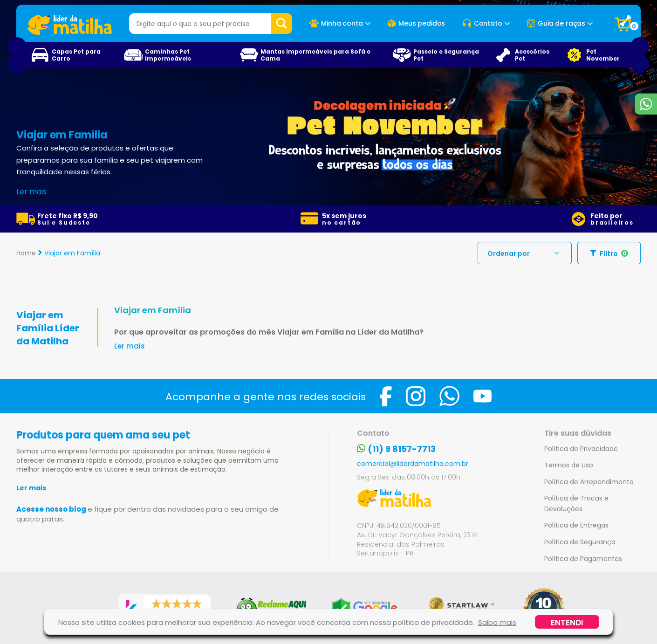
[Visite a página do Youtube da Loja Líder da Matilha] (482, 396)
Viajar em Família (72, 253)
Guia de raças (560, 23)
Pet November (603, 55)
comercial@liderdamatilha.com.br (413, 463)
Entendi (567, 622)
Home (26, 253)
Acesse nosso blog (147, 514)
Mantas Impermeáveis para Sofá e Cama (315, 55)
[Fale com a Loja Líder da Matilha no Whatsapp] (449, 396)
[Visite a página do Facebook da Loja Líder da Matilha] (386, 396)
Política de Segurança (580, 542)
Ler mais (31, 488)
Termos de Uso (569, 465)
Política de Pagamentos (583, 558)
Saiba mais (497, 622)
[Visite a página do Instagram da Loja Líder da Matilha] (416, 396)
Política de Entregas (576, 525)
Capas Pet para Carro (76, 55)
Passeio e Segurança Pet (446, 55)
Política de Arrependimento (589, 482)
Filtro (609, 253)
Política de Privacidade (581, 449)
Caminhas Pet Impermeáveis (168, 55)
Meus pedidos (416, 23)
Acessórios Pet (532, 55)
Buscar (282, 24)
